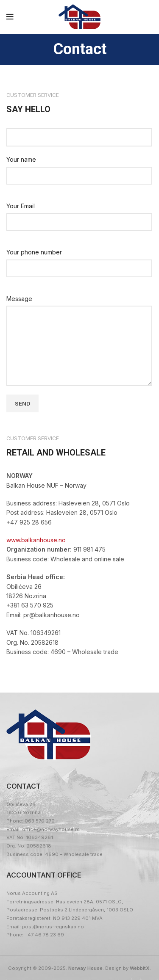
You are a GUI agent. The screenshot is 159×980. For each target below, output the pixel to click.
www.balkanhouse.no (36, 540)
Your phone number (34, 252)
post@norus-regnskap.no (53, 927)
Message (19, 299)
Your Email (21, 206)
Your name (21, 159)
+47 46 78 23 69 (44, 935)
